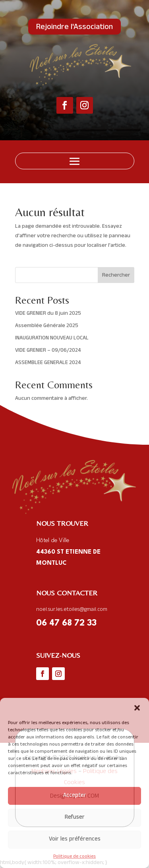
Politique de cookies (74, 857)
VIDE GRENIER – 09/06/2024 (48, 351)
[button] (137, 708)
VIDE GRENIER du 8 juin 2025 (48, 314)
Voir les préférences (75, 840)
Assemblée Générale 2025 (47, 326)
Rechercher (116, 276)
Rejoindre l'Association (74, 28)
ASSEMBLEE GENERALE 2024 (48, 363)
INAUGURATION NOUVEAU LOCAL (52, 338)
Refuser (75, 818)
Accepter (75, 796)
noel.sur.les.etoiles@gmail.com (72, 610)
